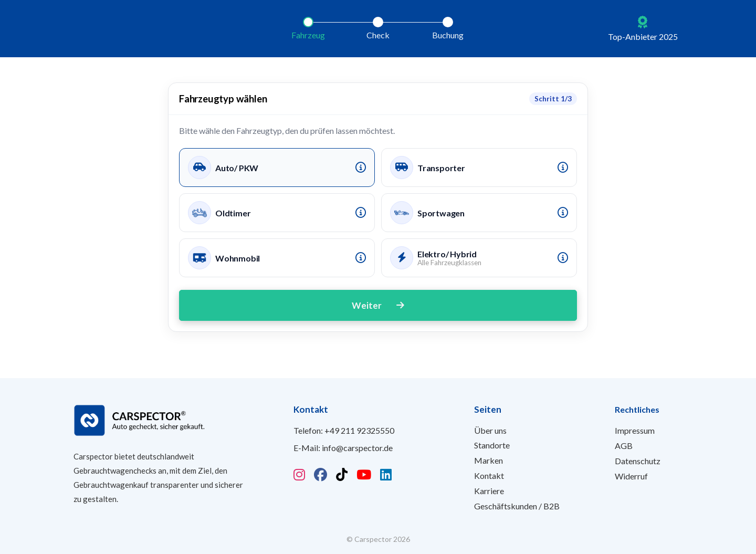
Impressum (635, 430)
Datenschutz (638, 461)
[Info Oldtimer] (361, 213)
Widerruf (631, 476)
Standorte (492, 445)
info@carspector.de (357, 448)
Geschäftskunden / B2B (517, 506)
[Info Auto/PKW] (361, 168)
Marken (489, 460)
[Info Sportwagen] (563, 213)
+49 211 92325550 (359, 430)
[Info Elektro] (563, 258)
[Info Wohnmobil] (361, 258)
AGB (624, 446)
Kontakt (489, 475)
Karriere (489, 491)
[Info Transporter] (563, 168)
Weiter (378, 305)
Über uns (490, 430)
